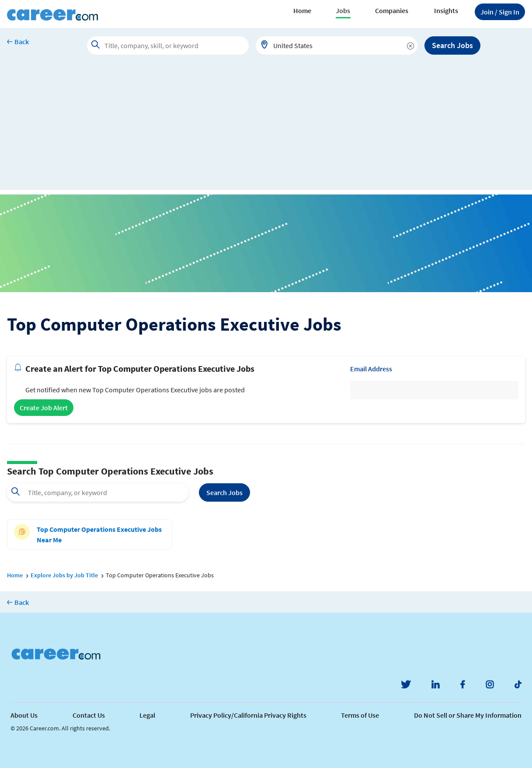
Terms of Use (360, 715)
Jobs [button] (343, 10)
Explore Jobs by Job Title (64, 575)
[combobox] (337, 45)
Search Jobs (452, 45)
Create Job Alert (44, 408)
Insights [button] (446, 10)
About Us (24, 715)
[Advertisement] (266, 129)
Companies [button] (392, 10)
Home (302, 10)
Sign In (500, 12)
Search (224, 492)
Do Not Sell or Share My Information (468, 715)
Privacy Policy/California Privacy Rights (248, 715)
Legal (147, 715)
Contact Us (89, 715)
